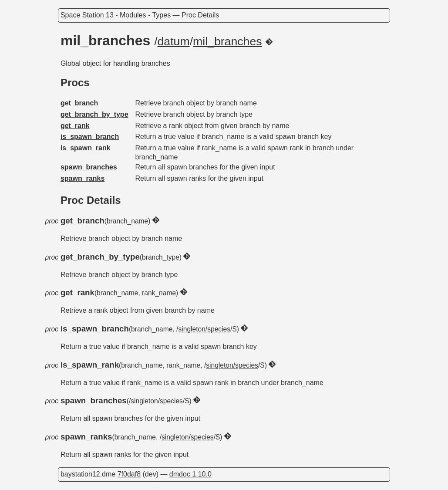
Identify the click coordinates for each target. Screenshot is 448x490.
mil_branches (227, 41)
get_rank (75, 126)
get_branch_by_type (94, 114)
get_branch (79, 103)
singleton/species (204, 329)
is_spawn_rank (86, 148)
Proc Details (200, 15)
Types (161, 15)
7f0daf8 (129, 474)
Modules (133, 15)
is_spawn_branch (90, 137)
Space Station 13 (87, 15)
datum (174, 41)
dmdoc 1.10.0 (190, 474)
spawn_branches (89, 167)
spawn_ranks (83, 178)
